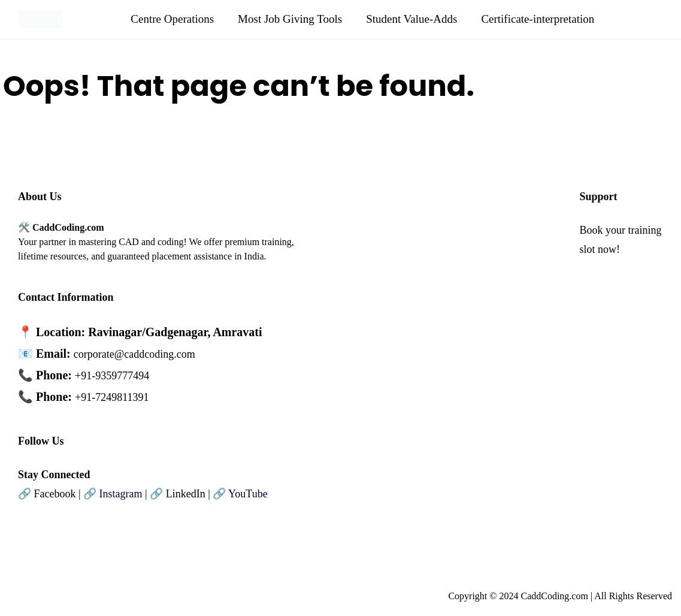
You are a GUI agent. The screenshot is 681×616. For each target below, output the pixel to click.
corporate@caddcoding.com (134, 354)
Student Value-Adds (411, 19)
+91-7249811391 (112, 397)
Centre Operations (172, 19)
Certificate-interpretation (538, 19)
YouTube (248, 494)
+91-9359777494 (112, 376)
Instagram (121, 494)
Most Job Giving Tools (290, 19)
